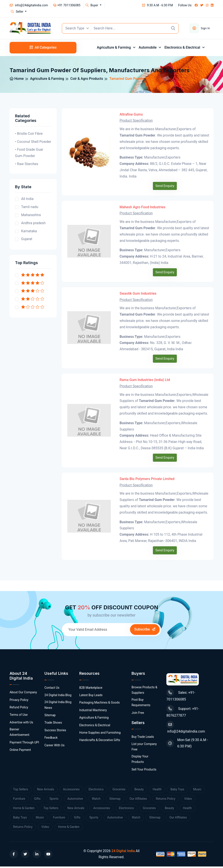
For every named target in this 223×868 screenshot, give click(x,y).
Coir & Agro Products (87, 80)
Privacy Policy (19, 701)
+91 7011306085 (67, 5)
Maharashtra (31, 216)
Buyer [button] (92, 5)
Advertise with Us (21, 724)
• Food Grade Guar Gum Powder (29, 154)
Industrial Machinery (93, 711)
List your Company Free (144, 748)
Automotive (75, 800)
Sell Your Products (144, 771)
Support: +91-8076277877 (183, 713)
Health (157, 791)
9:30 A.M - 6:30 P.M (157, 5)
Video (188, 800)
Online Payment (20, 751)
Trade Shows (53, 724)
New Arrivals (46, 791)
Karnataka (29, 232)
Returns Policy (166, 800)
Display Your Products (140, 761)
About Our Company (23, 694)
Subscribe (145, 631)
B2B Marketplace (91, 689)
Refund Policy (19, 709)
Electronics (96, 791)
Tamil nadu (30, 208)
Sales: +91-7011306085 (181, 696)
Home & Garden (24, 809)
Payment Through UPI (24, 744)
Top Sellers (21, 791)
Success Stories (55, 731)
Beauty (139, 791)
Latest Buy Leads (91, 697)
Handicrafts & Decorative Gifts (100, 742)
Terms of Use (19, 716)
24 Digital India (123, 852)
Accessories (71, 791)
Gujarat (27, 240)
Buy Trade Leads (143, 738)
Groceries (119, 791)
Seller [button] (18, 12)
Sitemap (50, 716)
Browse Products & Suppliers (144, 691)
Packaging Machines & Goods (100, 704)
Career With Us (54, 747)
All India (27, 200)
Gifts (37, 800)
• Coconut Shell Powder (33, 143)
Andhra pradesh (33, 224)
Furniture (19, 800)
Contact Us (52, 689)
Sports (54, 800)
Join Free (138, 714)
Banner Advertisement (19, 734)
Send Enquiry (165, 187)
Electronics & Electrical (183, 49)
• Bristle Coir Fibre (29, 135)
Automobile (148, 49)
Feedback (51, 739)
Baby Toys (177, 791)
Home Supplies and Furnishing (100, 734)
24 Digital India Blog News (58, 706)
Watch (96, 800)
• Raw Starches (27, 165)
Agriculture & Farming (114, 49)
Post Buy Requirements (141, 704)
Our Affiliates (138, 800)
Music (197, 791)
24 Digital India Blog (58, 697)
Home (17, 80)
